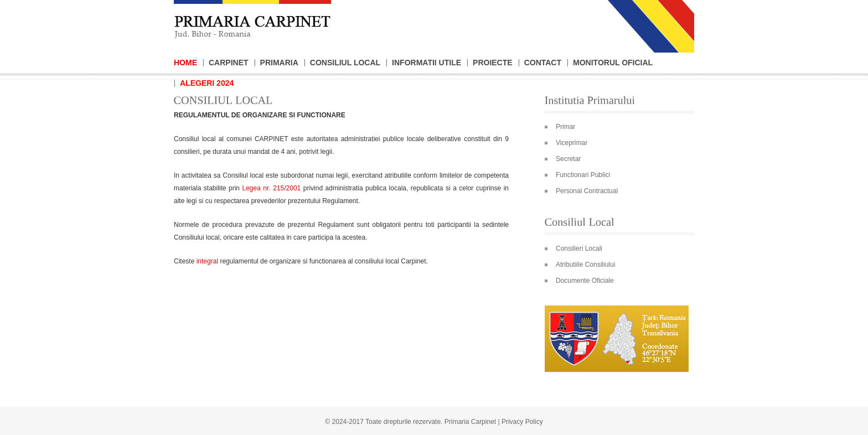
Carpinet (229, 63)
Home (185, 63)
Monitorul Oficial (613, 63)
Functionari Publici (583, 175)
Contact (543, 63)
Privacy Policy (522, 422)
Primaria (279, 63)
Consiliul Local (345, 63)
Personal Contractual (587, 191)
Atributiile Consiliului (585, 265)
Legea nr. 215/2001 (272, 188)
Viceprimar (572, 143)
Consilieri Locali (579, 248)
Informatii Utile (427, 63)
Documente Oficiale (585, 281)
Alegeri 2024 (207, 83)
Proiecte (493, 63)
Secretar (568, 159)
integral (207, 261)
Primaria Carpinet (470, 422)
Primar (565, 127)
